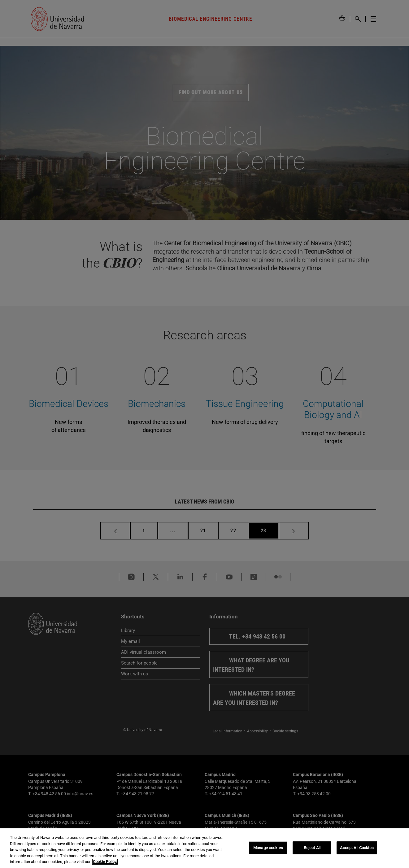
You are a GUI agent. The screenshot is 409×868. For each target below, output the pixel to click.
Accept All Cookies (357, 848)
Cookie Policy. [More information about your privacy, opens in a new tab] (105, 862)
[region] (204, 848)
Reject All (312, 848)
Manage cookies (268, 848)
